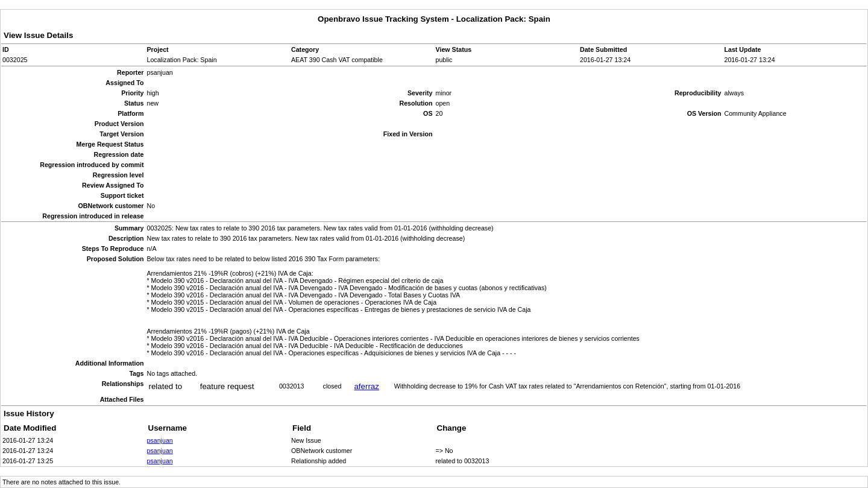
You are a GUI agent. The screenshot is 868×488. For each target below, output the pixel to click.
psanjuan (160, 440)
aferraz (366, 386)
